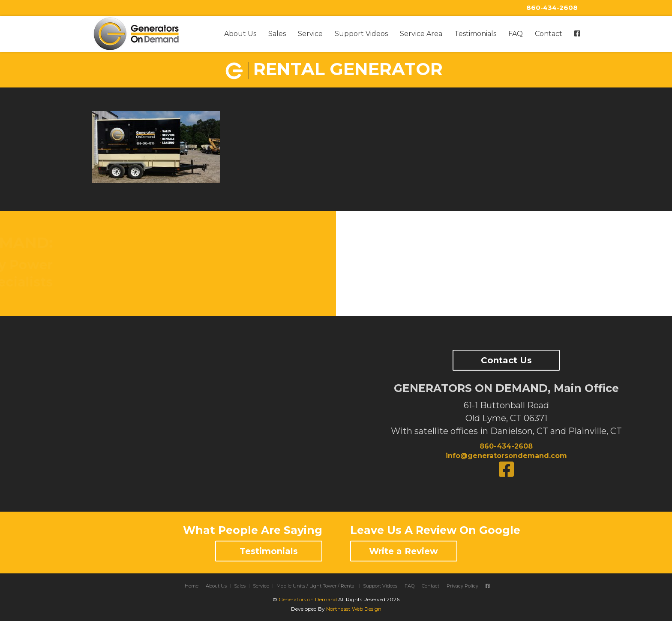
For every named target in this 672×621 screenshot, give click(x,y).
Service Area (421, 34)
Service (310, 34)
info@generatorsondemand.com (506, 456)
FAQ (516, 34)
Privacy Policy (462, 586)
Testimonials (475, 34)
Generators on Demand (308, 599)
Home (192, 586)
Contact (549, 34)
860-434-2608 (552, 8)
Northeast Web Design (354, 609)
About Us (240, 34)
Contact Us (506, 360)
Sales (277, 34)
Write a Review (403, 551)
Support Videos (361, 34)
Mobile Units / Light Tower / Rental (316, 586)
